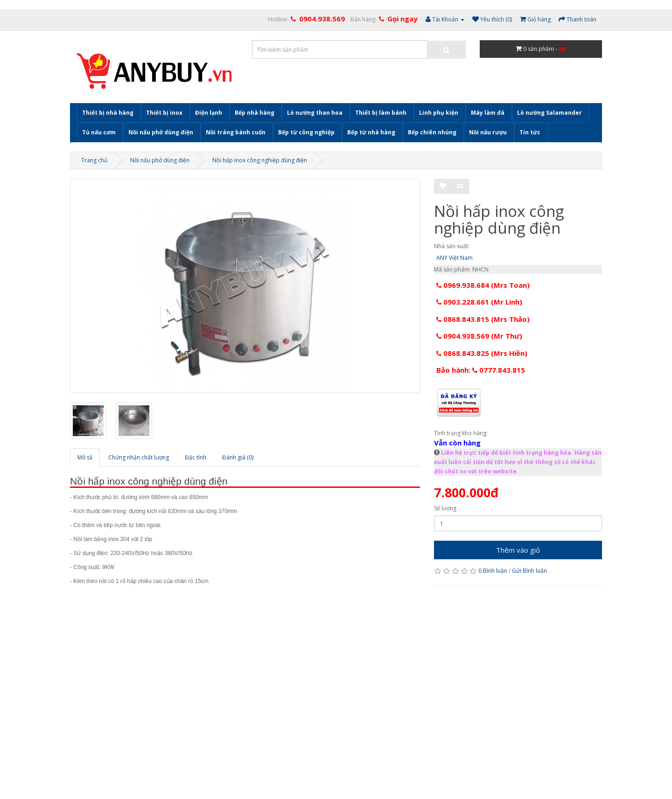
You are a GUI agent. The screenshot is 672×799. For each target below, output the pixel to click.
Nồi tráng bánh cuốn (236, 132)
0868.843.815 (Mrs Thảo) (483, 319)
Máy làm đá (488, 113)
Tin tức (530, 132)
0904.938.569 (322, 19)
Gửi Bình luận (529, 571)
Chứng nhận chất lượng (139, 457)
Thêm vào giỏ (518, 550)
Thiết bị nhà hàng (108, 113)
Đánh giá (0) (238, 457)
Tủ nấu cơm (99, 132)
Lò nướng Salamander (549, 113)
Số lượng (445, 508)
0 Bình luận (493, 571)
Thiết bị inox (164, 113)
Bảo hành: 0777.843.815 (481, 370)
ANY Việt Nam (455, 258)
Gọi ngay (402, 19)
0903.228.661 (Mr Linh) (479, 302)
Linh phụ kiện (439, 113)
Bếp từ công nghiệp (306, 132)
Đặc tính (196, 457)
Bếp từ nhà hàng (371, 132)
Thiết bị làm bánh (381, 113)
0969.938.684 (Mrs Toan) (483, 285)
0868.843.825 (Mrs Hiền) (482, 353)
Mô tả (85, 457)
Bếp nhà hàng (255, 113)
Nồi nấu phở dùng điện (161, 132)
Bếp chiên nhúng (432, 132)
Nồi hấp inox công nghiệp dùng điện (260, 160)
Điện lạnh (209, 113)
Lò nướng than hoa (315, 113)
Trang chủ (94, 160)
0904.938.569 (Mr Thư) (479, 336)
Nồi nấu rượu (488, 132)
